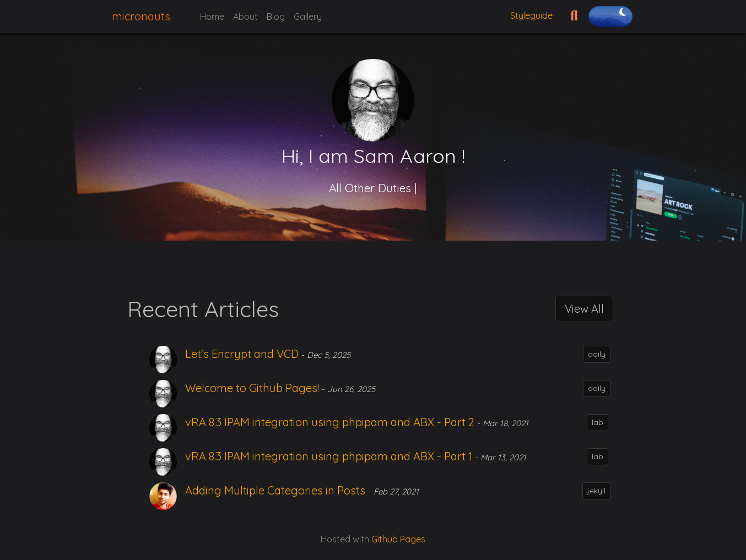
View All (584, 309)
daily (597, 354)
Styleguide (531, 15)
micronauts (141, 16)
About (245, 17)
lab (598, 422)
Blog (276, 17)
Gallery (308, 17)
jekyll (596, 491)
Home (212, 17)
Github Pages (398, 539)
